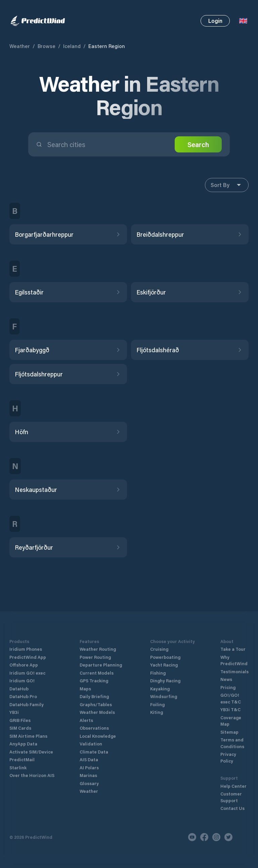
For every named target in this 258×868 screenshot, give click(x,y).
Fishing (158, 673)
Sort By (227, 185)
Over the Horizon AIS (32, 775)
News (226, 679)
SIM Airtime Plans (28, 736)
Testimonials (234, 671)
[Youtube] (192, 837)
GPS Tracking (94, 680)
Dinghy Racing (165, 680)
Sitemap (229, 732)
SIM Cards (20, 728)
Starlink (18, 767)
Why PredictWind (234, 660)
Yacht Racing (164, 665)
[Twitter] (228, 837)
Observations (94, 728)
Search (198, 144)
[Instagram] (216, 837)
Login (215, 21)
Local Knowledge (98, 736)
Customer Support (231, 797)
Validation (91, 744)
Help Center (233, 786)
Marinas (88, 775)
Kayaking (160, 689)
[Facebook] (204, 837)
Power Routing (95, 657)
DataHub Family (27, 704)
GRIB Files (20, 720)
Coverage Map (231, 721)
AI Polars (89, 767)
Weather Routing (98, 649)
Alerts (86, 720)
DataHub (19, 689)
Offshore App (24, 665)
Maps (85, 689)
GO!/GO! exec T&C (231, 698)
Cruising (159, 649)
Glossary (89, 783)
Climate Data (94, 752)
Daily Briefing (94, 696)
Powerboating (165, 657)
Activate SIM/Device (31, 752)
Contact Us (232, 808)
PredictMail (22, 759)
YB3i (14, 712)
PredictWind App (28, 657)
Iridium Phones (26, 649)
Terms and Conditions (232, 743)
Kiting (157, 712)
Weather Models (97, 712)
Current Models (97, 673)
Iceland (72, 46)
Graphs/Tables (96, 704)
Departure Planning (101, 665)
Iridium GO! (22, 680)
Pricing (228, 687)
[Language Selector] (243, 21)
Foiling (157, 704)
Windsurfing (164, 696)
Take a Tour (233, 649)
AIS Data (89, 759)
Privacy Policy (228, 757)
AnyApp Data (23, 744)
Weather (20, 46)
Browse (47, 46)
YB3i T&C (230, 709)
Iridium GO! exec (27, 673)
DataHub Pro (23, 696)
